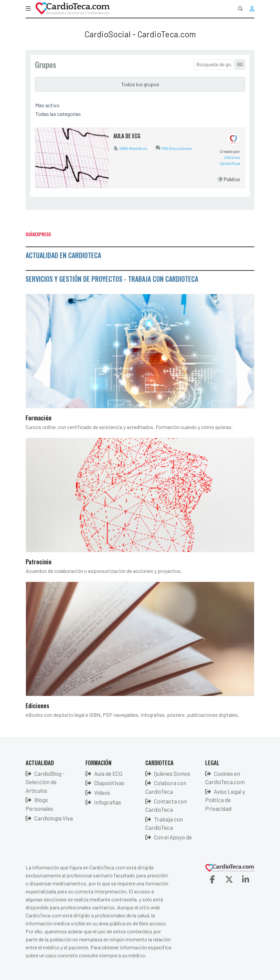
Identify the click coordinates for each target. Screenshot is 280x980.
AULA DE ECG (127, 136)
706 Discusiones (177, 148)
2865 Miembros (133, 148)
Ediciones (37, 705)
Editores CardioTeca (230, 160)
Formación (39, 417)
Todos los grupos (140, 84)
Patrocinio (39, 561)
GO (240, 64)
